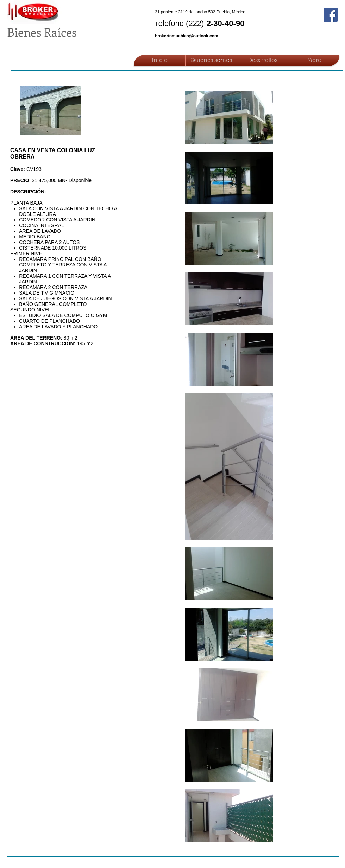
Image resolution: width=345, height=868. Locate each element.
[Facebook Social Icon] (331, 15)
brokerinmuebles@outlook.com (187, 36)
